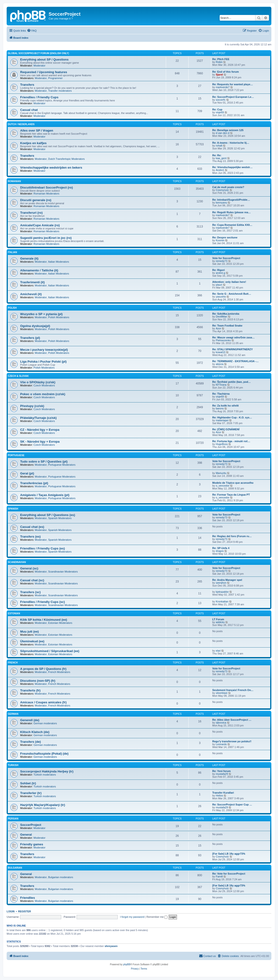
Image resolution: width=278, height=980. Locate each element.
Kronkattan (222, 601)
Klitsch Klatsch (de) (35, 732)
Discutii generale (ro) (36, 200)
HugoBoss (222, 444)
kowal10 (221, 352)
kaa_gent (221, 158)
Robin (219, 62)
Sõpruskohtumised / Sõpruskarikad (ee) (50, 651)
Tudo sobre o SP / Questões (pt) (44, 462)
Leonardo (221, 744)
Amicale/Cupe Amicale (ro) (40, 225)
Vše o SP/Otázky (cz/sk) (38, 382)
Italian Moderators (59, 262)
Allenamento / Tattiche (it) (39, 270)
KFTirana (221, 385)
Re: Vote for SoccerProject (229, 874)
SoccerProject (31, 825)
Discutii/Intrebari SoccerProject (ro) (46, 187)
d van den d (223, 133)
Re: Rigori (219, 270)
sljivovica (221, 723)
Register (25, 911)
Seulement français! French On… (233, 690)
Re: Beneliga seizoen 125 (228, 130)
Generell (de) (30, 720)
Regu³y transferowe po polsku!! (232, 741)
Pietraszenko (223, 340)
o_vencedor (223, 486)
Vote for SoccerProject (226, 258)
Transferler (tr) (31, 793)
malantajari (222, 420)
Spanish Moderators (60, 518)
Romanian (14, 181)
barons (220, 408)
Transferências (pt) (34, 483)
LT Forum (218, 619)
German (13, 714)
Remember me (157, 917)
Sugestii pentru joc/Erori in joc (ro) (46, 238)
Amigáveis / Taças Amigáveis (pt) (45, 495)
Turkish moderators (45, 775)
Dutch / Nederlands (21, 124)
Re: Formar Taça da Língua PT (231, 495)
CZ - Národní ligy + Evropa (40, 430)
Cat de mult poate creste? (228, 187)
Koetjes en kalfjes (33, 143)
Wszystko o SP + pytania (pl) (41, 314)
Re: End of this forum (226, 72)
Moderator (39, 66)
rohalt (219, 146)
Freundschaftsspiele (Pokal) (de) (44, 754)
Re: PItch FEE (221, 59)
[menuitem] (32, 31)
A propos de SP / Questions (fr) (43, 669)
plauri (219, 285)
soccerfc (221, 100)
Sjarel (219, 75)
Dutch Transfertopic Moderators (66, 159)
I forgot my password (132, 917)
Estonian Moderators (60, 623)
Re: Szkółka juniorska (226, 314)
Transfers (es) (30, 537)
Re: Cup (217, 109)
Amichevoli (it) (31, 294)
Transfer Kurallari (223, 793)
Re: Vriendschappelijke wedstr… (232, 167)
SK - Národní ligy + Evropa (40, 442)
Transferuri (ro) (31, 213)
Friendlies (28, 898)
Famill (219, 876)
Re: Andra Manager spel (227, 580)
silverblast (222, 693)
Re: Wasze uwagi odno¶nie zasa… (234, 337)
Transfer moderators (60, 91)
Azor (219, 328)
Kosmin (220, 240)
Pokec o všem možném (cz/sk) (43, 394)
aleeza (220, 364)
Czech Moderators (44, 385)
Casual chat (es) (32, 527)
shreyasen (111, 946)
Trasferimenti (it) (32, 282)
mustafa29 (222, 774)
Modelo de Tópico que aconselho (233, 483)
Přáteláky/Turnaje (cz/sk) (38, 418)
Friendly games (32, 844)
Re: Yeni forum (221, 771)
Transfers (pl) (30, 338)
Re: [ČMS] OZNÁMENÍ (226, 429)
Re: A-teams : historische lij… (231, 143)
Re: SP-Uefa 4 (221, 548)
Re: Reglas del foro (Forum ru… (232, 536)
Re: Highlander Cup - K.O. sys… (232, 417)
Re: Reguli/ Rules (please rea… (232, 212)
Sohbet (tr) (28, 783)
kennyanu (222, 203)
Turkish (13, 765)
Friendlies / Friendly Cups (39, 97)
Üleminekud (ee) (32, 641)
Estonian (14, 613)
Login (11, 911)
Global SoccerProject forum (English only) (38, 53)
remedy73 (222, 261)
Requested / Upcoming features (44, 72)
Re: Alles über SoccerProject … (232, 720)
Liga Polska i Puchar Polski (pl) (43, 362)
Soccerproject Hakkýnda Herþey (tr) (47, 771)
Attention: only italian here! (229, 282)
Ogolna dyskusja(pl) (35, 326)
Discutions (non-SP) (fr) (38, 681)
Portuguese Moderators (62, 465)
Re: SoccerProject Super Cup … (232, 805)
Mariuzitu (221, 473)
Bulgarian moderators (61, 877)
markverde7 (223, 87)
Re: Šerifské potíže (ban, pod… (232, 382)
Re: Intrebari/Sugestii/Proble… (231, 200)
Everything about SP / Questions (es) (48, 515)
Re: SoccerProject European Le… (233, 97)
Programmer (55, 78)
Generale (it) (29, 258)
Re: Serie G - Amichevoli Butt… (232, 294)
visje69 (220, 112)
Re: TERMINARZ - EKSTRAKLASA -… (236, 361)
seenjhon (221, 583)
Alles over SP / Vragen (37, 130)
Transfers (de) (30, 742)
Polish (12, 308)
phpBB (127, 964)
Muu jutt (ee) (29, 632)
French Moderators (59, 672)
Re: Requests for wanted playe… (233, 84)
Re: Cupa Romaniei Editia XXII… (232, 225)
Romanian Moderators (46, 194)
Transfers (27, 85)
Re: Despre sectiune (225, 237)
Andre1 (220, 170)
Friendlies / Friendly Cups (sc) (42, 602)
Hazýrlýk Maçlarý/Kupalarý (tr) (43, 805)
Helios (220, 795)
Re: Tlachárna (221, 394)
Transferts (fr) (30, 690)
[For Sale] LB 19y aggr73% (229, 854)
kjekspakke (222, 592)
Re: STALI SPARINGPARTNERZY (233, 349)
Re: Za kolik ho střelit (225, 406)
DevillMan (222, 317)
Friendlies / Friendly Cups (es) (42, 548)
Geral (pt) (27, 473)
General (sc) (29, 568)
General (26, 835)
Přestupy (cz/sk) (32, 406)
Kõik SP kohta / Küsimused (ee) (44, 620)
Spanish (13, 509)
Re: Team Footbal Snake (227, 326)
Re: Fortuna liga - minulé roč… (231, 441)
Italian (12, 252)
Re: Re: (217, 155)
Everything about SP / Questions (44, 59)
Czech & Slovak (18, 376)
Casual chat (29, 110)
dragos (220, 551)
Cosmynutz (222, 190)
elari (218, 651)
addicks (220, 622)
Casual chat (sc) (32, 580)
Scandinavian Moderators (63, 572)
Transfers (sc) (30, 592)
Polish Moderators (59, 317)
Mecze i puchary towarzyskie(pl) (44, 350)
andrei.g (221, 273)
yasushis (221, 297)
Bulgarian (15, 868)
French (13, 663)
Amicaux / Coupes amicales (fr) (43, 702)
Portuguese (16, 455)
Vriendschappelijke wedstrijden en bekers (51, 168)
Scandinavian (17, 562)
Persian (13, 819)
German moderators (45, 723)
